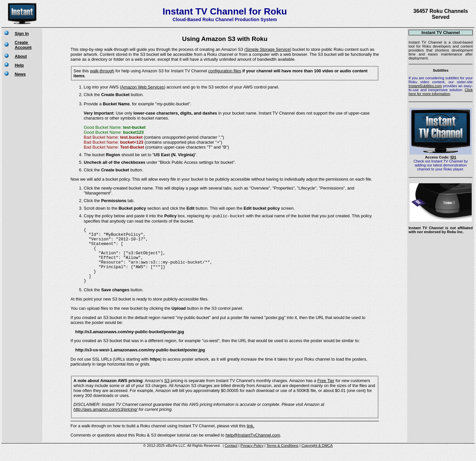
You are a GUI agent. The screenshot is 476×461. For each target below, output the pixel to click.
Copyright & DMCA (317, 458)
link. (251, 438)
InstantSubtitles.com (425, 86)
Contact (231, 458)
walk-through (102, 71)
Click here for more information (441, 92)
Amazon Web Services (143, 87)
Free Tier (326, 393)
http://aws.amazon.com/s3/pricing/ (105, 422)
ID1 (453, 157)
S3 (167, 393)
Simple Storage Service (268, 49)
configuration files (225, 71)
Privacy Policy (252, 458)
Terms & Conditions (282, 458)
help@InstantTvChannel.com (253, 447)
